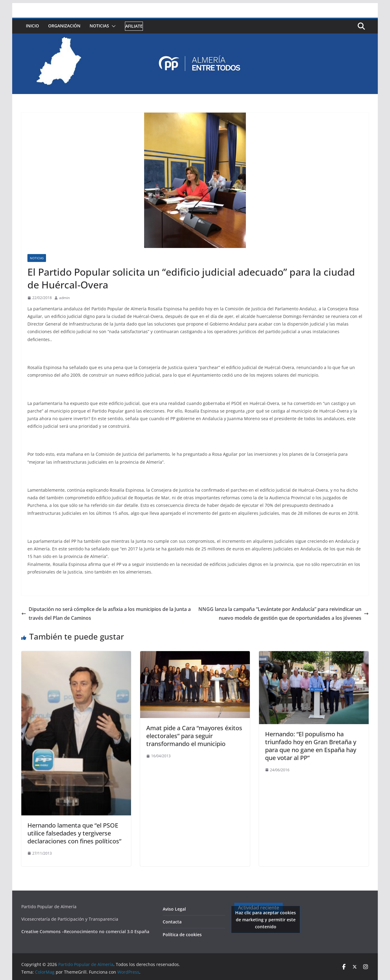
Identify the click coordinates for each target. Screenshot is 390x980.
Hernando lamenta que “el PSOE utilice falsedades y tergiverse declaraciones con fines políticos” (74, 833)
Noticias (99, 26)
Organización (64, 26)
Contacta (172, 922)
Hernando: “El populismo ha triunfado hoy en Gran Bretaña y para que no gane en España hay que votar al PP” (311, 746)
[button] (112, 26)
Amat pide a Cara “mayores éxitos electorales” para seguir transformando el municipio (194, 736)
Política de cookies (182, 935)
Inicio (32, 26)
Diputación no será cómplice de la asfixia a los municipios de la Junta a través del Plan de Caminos (106, 614)
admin (64, 298)
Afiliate (134, 26)
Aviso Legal (174, 909)
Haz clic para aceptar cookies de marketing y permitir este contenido (266, 919)
